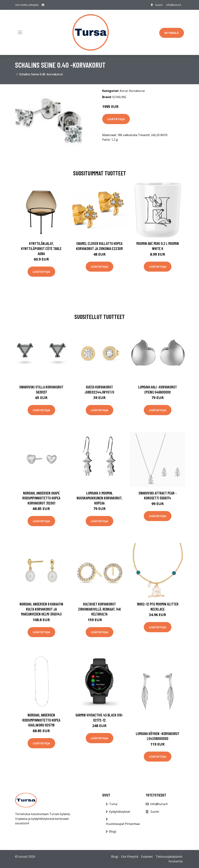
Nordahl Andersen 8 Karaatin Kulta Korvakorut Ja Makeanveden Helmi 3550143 (41, 609)
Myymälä (172, 33)
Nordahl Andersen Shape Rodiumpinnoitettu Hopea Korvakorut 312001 (41, 498)
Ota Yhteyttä (130, 857)
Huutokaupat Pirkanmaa (123, 824)
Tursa (113, 804)
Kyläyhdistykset (120, 812)
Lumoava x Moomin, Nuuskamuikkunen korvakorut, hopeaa (99, 498)
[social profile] (43, 5)
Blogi (113, 831)
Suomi (159, 5)
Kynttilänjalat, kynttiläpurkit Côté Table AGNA (41, 248)
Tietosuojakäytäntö (169, 857)
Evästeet (147, 857)
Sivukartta (175, 861)
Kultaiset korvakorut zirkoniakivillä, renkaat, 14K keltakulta (99, 609)
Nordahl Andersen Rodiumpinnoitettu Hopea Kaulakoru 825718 (41, 720)
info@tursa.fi (174, 5)
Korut (124, 91)
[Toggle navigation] (20, 32)
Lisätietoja (116, 119)
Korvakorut (137, 91)
